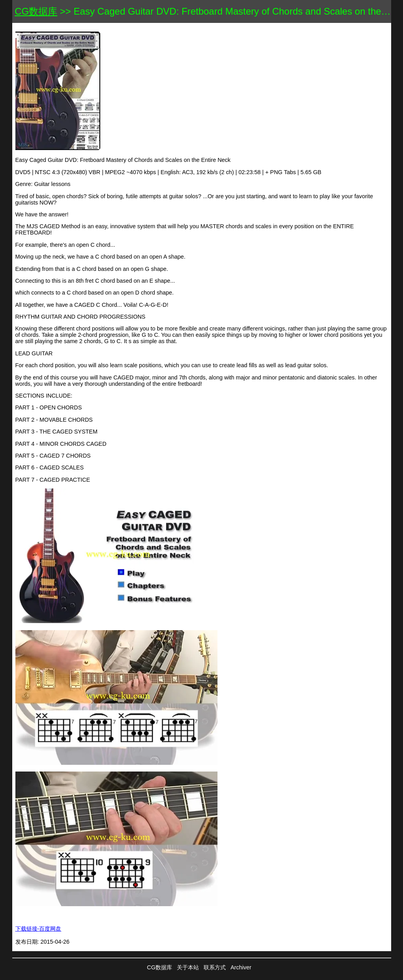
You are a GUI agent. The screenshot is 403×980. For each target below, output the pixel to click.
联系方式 (215, 967)
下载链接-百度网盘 (38, 929)
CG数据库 (36, 11)
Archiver (241, 967)
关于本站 (188, 967)
